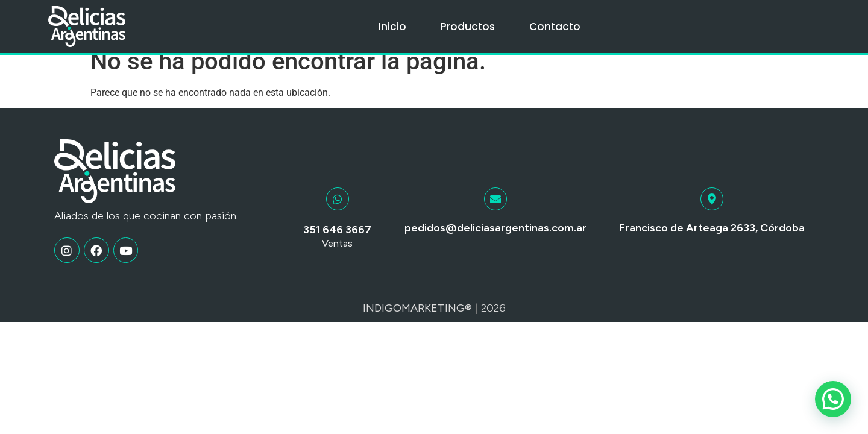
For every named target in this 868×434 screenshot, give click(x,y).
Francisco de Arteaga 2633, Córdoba (712, 241)
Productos (468, 27)
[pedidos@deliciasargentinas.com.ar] (495, 212)
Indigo (382, 321)
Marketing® (437, 321)
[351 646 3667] (338, 212)
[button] (833, 399)
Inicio (392, 27)
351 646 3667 (337, 242)
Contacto (555, 27)
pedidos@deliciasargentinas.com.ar (495, 241)
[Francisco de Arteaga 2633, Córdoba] (712, 212)
